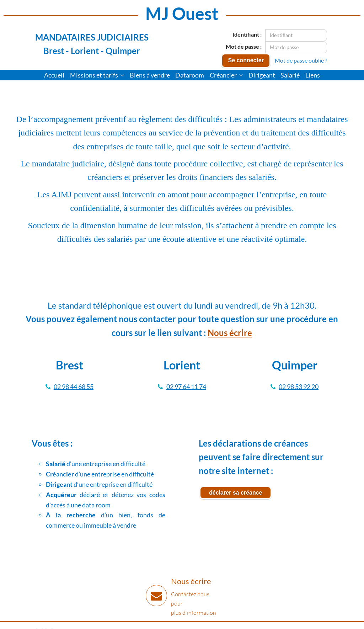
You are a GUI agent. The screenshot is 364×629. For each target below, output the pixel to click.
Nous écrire (230, 333)
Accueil (54, 75)
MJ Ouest (182, 13)
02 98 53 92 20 (299, 387)
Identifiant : (247, 34)
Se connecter (246, 60)
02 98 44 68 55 (74, 387)
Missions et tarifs (97, 75)
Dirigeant (262, 75)
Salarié (290, 75)
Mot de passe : (244, 46)
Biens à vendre (150, 75)
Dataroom (190, 75)
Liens (313, 75)
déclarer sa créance (235, 493)
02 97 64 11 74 (186, 387)
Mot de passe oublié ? (301, 60)
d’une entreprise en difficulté (96, 464)
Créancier (226, 75)
